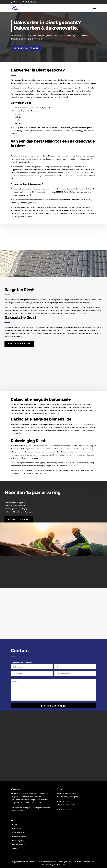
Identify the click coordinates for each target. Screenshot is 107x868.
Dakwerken (16, 829)
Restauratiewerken (20, 844)
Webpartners (89, 862)
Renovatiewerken (19, 837)
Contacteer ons (19, 519)
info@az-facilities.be (66, 805)
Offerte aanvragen (26, 48)
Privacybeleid (65, 862)
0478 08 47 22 (63, 801)
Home (15, 825)
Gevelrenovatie (18, 833)
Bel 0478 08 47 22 (19, 344)
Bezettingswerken (19, 841)
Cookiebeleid (77, 862)
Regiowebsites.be (57, 865)
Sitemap (46, 865)
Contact (15, 849)
